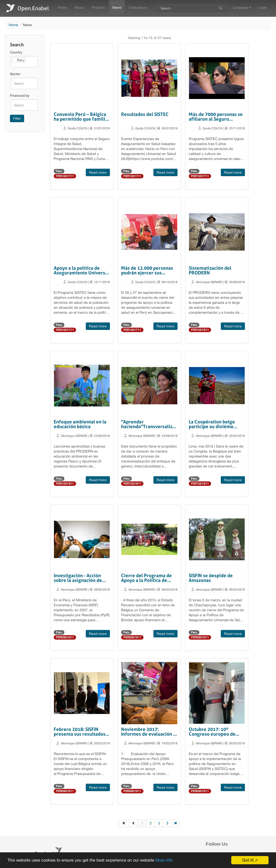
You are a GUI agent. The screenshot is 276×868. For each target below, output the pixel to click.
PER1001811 (200, 330)
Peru (59, 171)
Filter (17, 118)
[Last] (176, 823)
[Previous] (134, 823)
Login (263, 7)
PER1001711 (65, 176)
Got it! (248, 860)
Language (242, 7)
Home (62, 7)
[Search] (221, 8)
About (79, 7)
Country (16, 52)
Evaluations (138, 7)
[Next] (167, 823)
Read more (98, 172)
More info (170, 860)
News (117, 7)
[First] (124, 823)
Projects (98, 7)
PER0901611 (65, 637)
